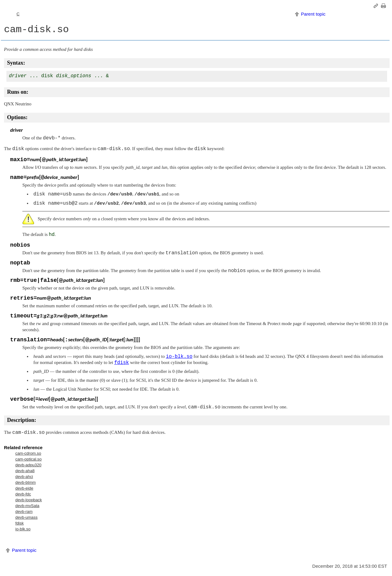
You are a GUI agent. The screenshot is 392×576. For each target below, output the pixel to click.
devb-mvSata (27, 506)
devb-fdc (23, 494)
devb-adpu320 (28, 465)
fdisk (19, 523)
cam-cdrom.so (28, 453)
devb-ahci (24, 477)
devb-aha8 (25, 471)
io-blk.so (23, 529)
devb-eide (24, 488)
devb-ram (24, 512)
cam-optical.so (28, 459)
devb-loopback (29, 500)
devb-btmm (26, 482)
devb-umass (26, 517)
